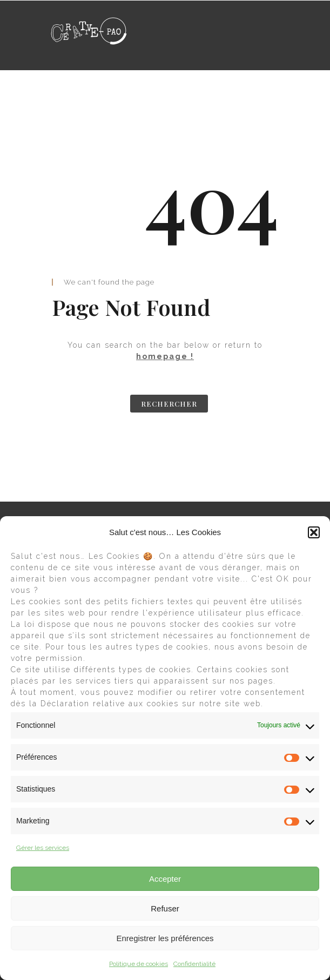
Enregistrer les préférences (165, 938)
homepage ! (165, 356)
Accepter (165, 879)
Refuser (165, 908)
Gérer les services (43, 848)
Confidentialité (194, 964)
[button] (314, 532)
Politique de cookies (139, 964)
